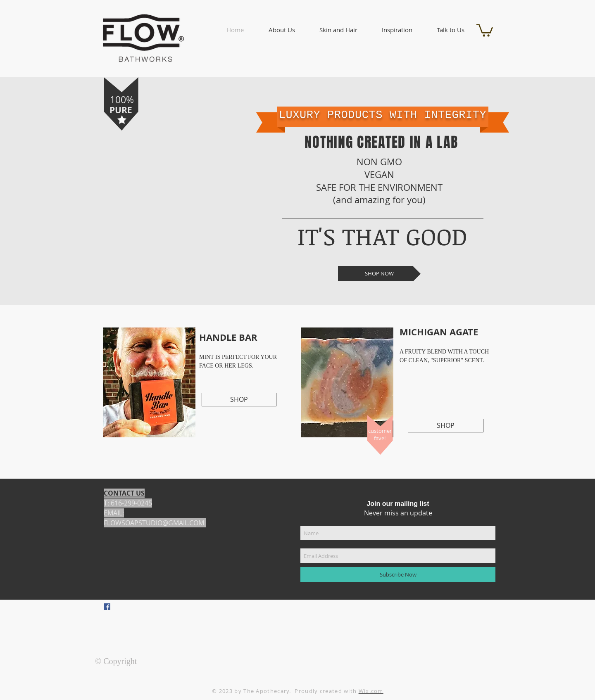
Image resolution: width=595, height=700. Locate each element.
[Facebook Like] (155, 622)
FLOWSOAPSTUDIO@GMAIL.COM (154, 523)
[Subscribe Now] (398, 574)
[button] (282, 30)
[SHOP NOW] (379, 274)
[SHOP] (239, 400)
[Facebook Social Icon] (107, 607)
